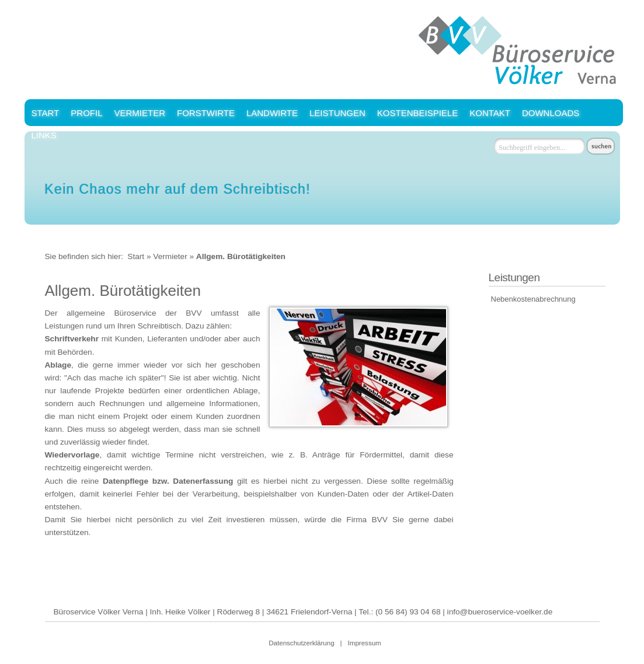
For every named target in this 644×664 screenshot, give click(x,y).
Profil (86, 113)
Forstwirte (206, 113)
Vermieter (140, 113)
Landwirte (272, 113)
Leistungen (337, 113)
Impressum (365, 643)
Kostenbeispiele (417, 113)
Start (46, 113)
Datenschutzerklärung (301, 643)
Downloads (551, 113)
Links (44, 135)
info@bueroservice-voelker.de (500, 612)
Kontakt (490, 113)
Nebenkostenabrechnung (533, 299)
